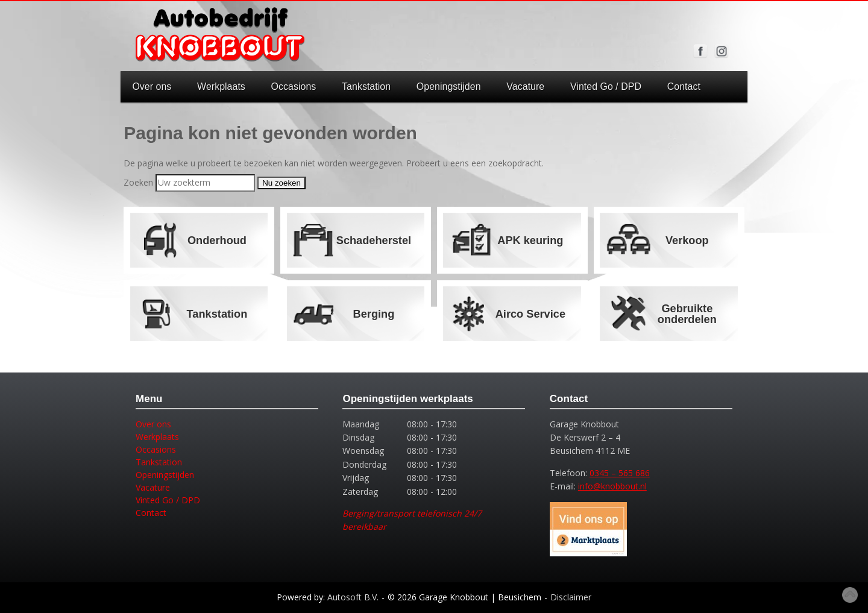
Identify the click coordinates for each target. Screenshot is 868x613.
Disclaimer (571, 597)
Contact (684, 86)
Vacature (525, 86)
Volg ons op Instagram (722, 51)
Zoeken (138, 182)
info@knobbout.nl (612, 486)
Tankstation (366, 86)
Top (850, 595)
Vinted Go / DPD (606, 86)
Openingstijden (449, 86)
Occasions (294, 86)
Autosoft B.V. (353, 597)
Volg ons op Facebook (700, 51)
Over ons (152, 86)
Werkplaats (221, 86)
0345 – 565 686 (620, 473)
